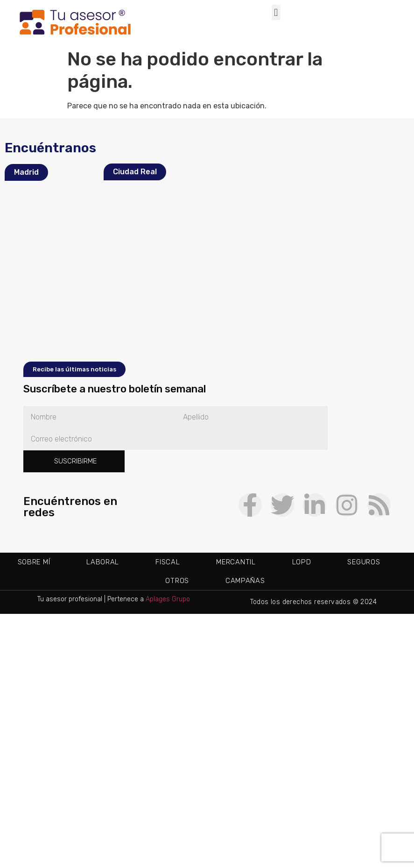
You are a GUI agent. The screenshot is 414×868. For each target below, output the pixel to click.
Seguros (364, 562)
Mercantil (236, 562)
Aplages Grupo (168, 599)
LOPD (302, 562)
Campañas (245, 581)
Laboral (103, 562)
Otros (177, 581)
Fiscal (168, 562)
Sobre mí (34, 562)
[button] (276, 12)
